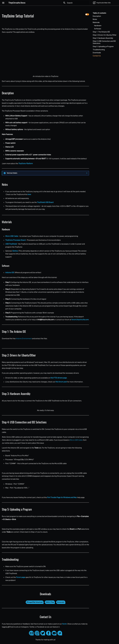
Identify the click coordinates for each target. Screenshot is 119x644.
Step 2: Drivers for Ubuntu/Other (105, 35)
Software (98, 29)
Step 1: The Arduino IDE (101, 32)
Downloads (97, 53)
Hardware (98, 26)
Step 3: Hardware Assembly (103, 38)
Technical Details (12, 173)
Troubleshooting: (99, 50)
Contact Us (97, 56)
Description (97, 16)
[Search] (75, 3)
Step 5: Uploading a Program (103, 46)
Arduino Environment (24, 339)
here (29, 194)
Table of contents (99, 13)
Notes (95, 19)
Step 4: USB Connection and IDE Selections (104, 42)
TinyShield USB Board (45, 202)
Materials (96, 22)
